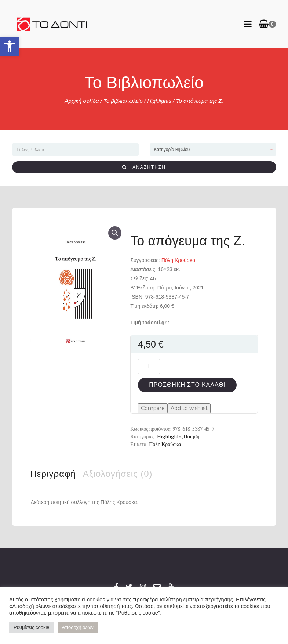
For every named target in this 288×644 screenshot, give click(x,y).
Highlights (159, 101)
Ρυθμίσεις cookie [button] (32, 627)
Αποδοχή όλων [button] (78, 627)
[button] (10, 46)
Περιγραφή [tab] (53, 474)
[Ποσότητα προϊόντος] (149, 366)
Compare (153, 408)
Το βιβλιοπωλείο (123, 101)
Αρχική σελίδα (82, 101)
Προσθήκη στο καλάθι (187, 385)
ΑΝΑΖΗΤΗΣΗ (144, 167)
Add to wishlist (189, 408)
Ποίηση (192, 436)
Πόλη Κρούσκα (178, 260)
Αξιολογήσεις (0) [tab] (118, 474)
